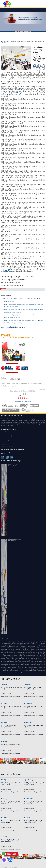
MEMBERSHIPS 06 (11, 410)
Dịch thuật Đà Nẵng (39, 65)
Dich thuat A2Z (5, 867)
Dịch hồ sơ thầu (6, 432)
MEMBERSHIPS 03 (17, 406)
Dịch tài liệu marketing (8, 446)
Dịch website (5, 442)
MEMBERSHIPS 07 (28, 410)
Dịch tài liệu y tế (6, 440)
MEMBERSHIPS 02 (11, 406)
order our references (24, 368)
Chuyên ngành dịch (9, 429)
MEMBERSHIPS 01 (4, 406)
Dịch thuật (6, 42)
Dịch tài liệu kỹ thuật (7, 436)
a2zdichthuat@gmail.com (25, 337)
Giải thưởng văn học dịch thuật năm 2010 (14, 540)
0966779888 (12, 854)
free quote (9, 368)
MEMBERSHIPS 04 (24, 406)
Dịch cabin (5, 444)
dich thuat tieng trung (20, 419)
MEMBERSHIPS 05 (34, 406)
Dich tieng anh (7, 4)
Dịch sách (5, 434)
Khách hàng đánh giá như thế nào (23, 402)
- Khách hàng (42, 389)
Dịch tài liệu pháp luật (8, 438)
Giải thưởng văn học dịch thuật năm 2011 (14, 465)
